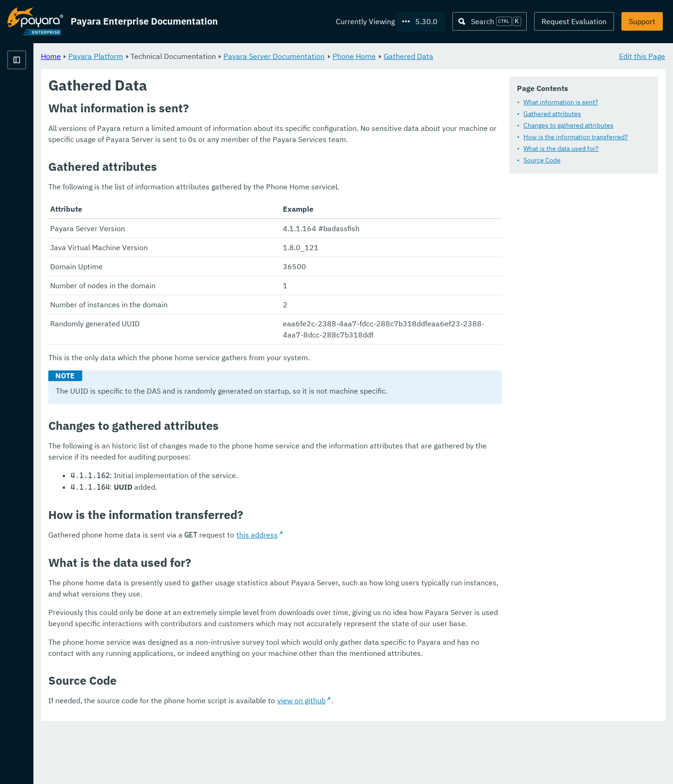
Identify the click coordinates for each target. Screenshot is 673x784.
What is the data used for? (561, 149)
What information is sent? (561, 102)
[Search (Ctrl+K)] (490, 21)
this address (373, 568)
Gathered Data (524, 56)
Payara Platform (211, 56)
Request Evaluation (574, 21)
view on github (417, 756)
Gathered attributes (552, 114)
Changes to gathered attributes (568, 125)
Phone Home (470, 56)
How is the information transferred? (576, 137)
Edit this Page (642, 56)
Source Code (542, 160)
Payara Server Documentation (390, 56)
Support (642, 21)
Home (167, 56)
